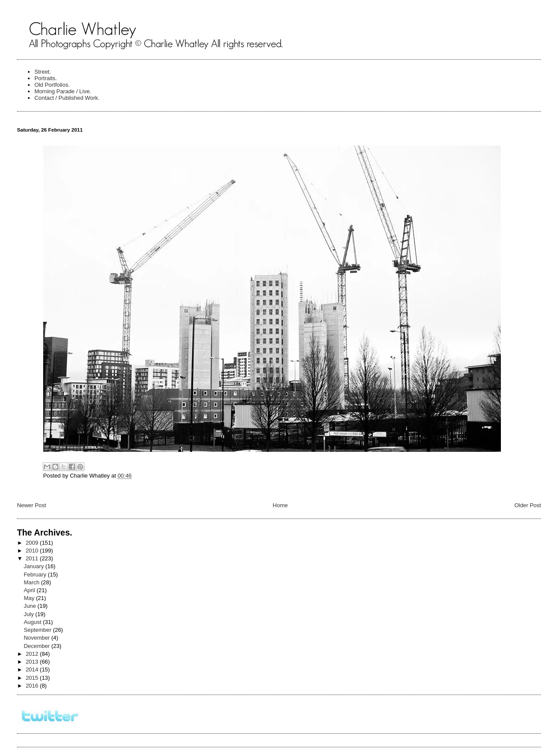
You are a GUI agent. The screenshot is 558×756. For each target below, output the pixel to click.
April (30, 590)
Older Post (528, 505)
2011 (33, 558)
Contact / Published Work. (67, 98)
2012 (33, 654)
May (30, 598)
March (32, 582)
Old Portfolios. (52, 85)
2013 (33, 662)
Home (281, 505)
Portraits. (46, 78)
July (29, 614)
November (37, 638)
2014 (33, 670)
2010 (33, 551)
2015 (33, 678)
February (36, 575)
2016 (33, 686)
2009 (33, 543)
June (31, 606)
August (33, 622)
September (38, 630)
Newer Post (32, 505)
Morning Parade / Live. (63, 91)
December (37, 646)
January (34, 566)
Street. (43, 72)
